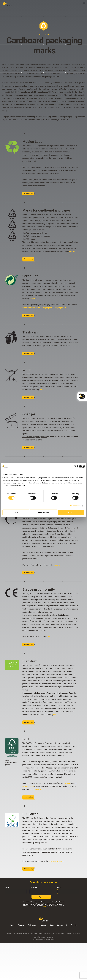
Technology (32, 925)
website (72, 251)
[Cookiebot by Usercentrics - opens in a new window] (75, 467)
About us (21, 925)
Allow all (71, 512)
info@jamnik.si (60, 933)
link (40, 390)
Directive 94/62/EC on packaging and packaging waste (44, 308)
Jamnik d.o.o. (11, 933)
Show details (75, 506)
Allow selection (43, 512)
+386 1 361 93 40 (49, 933)
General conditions (40, 937)
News (52, 925)
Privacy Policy (44, 907)
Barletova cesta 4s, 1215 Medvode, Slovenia (29, 933)
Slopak (32, 299)
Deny (16, 512)
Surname (33, 888)
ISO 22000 (50, 937)
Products (43, 925)
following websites (56, 861)
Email (60, 888)
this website (36, 789)
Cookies (78, 933)
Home (12, 925)
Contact (60, 925)
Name (7, 888)
